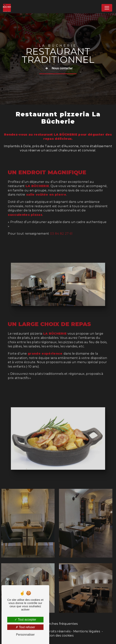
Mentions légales (87, 631)
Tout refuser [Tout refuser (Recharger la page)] (25, 627)
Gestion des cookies (58, 636)
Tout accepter (25, 620)
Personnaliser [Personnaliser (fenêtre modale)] (25, 635)
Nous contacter (58, 68)
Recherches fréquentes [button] (58, 624)
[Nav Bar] (107, 8)
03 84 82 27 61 (61, 219)
